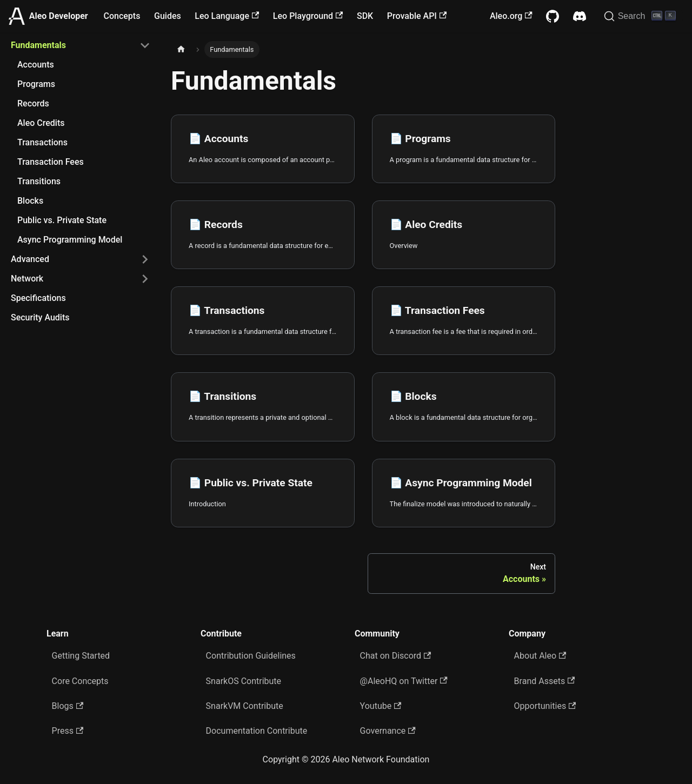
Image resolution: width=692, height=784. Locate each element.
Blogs (68, 706)
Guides (168, 16)
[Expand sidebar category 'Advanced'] (145, 259)
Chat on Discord (396, 656)
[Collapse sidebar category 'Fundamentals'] (145, 45)
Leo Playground (308, 16)
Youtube (381, 706)
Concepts (122, 16)
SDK (365, 16)
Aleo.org (511, 16)
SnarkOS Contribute (244, 681)
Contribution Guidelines (251, 656)
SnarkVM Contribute (245, 706)
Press (68, 731)
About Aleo (540, 656)
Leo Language (227, 16)
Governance (388, 731)
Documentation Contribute (257, 731)
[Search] (641, 16)
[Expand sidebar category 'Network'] (145, 279)
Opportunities (545, 706)
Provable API (417, 16)
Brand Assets (545, 681)
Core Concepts (80, 681)
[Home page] (181, 49)
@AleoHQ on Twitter (404, 681)
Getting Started (81, 656)
